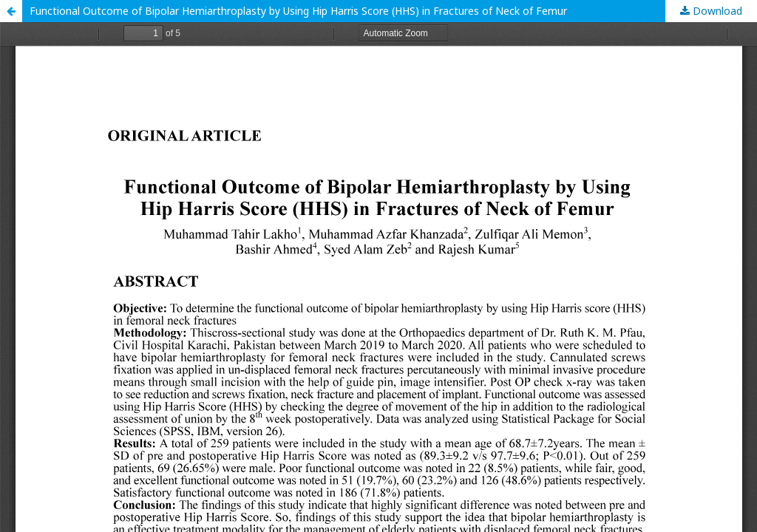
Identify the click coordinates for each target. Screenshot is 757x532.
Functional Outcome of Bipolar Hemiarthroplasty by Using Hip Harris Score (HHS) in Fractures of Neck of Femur (298, 11)
